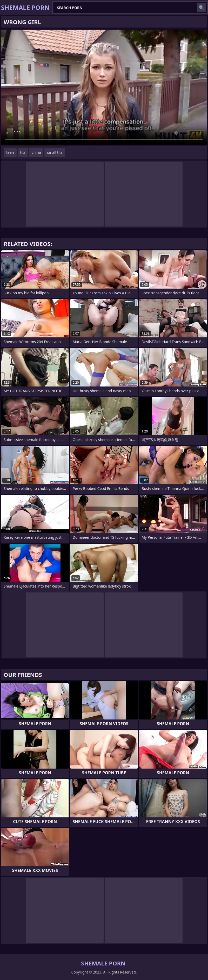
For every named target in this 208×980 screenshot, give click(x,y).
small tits (55, 152)
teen (10, 152)
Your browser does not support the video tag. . (104, 88)
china (36, 152)
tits (23, 152)
